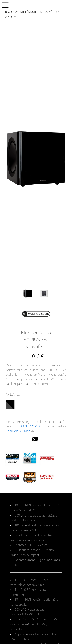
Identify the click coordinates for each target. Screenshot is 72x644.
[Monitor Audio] (36, 315)
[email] (35, 440)
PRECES (8, 12)
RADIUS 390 (10, 17)
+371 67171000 (32, 427)
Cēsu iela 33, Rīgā (18, 431)
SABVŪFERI (51, 12)
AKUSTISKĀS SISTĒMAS (29, 12)
